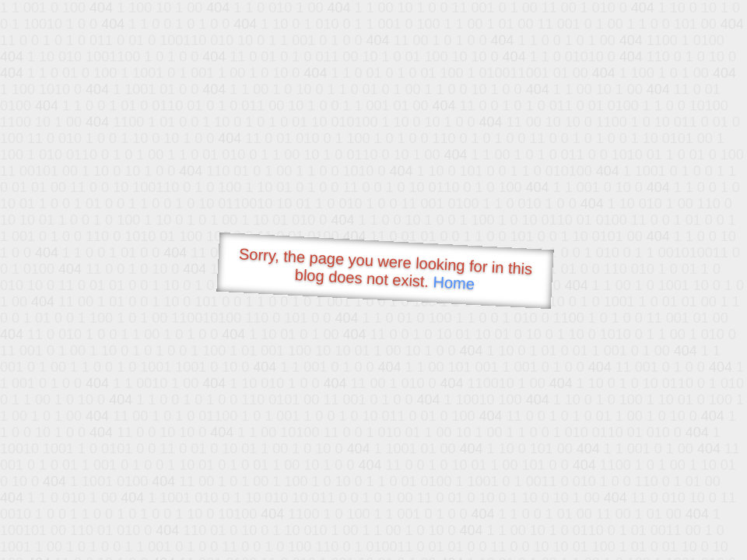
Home (454, 283)
